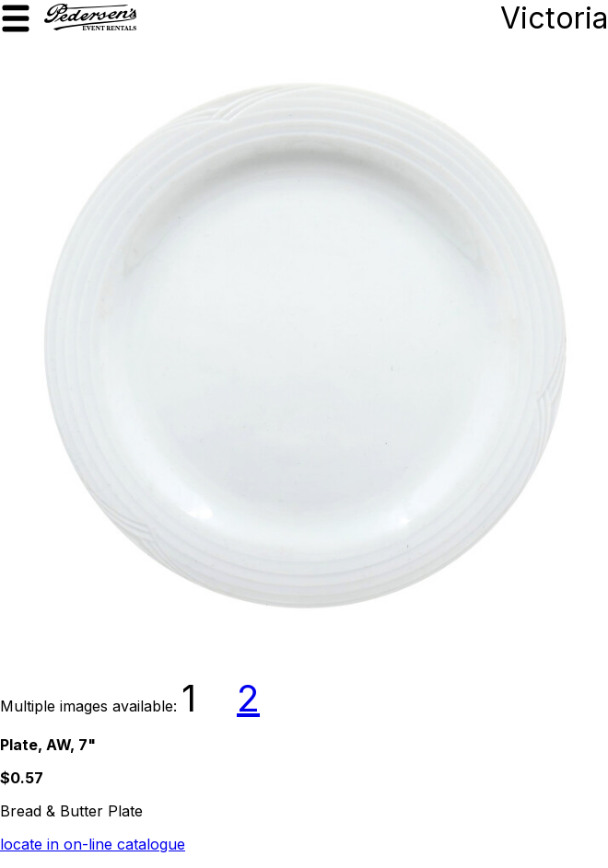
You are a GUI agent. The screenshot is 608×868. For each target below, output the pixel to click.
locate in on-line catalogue (93, 844)
